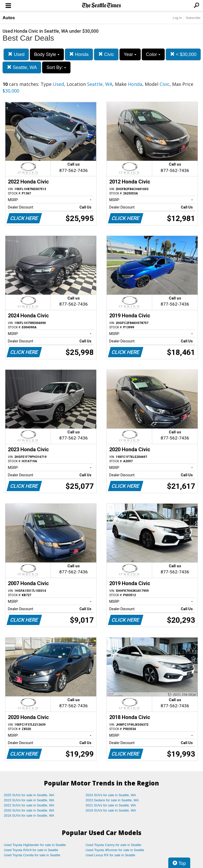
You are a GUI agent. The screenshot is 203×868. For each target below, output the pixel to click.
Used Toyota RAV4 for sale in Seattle (31, 850)
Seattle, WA (22, 67)
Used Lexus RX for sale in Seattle (110, 855)
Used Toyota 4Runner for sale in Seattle (115, 850)
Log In (177, 18)
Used (16, 54)
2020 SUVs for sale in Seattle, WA (29, 810)
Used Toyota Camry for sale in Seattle (113, 845)
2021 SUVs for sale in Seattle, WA (111, 805)
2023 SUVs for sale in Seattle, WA (29, 800)
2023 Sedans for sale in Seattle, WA (112, 800)
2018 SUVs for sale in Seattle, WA (29, 815)
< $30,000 (183, 54)
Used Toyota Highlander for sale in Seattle (35, 845)
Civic (106, 54)
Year (130, 54)
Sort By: (56, 67)
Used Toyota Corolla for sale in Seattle (32, 855)
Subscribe (193, 18)
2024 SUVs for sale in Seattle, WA (111, 795)
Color (153, 54)
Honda (79, 54)
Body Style (47, 54)
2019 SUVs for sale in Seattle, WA (111, 810)
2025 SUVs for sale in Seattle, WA (29, 795)
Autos (9, 18)
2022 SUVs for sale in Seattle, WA (29, 805)
